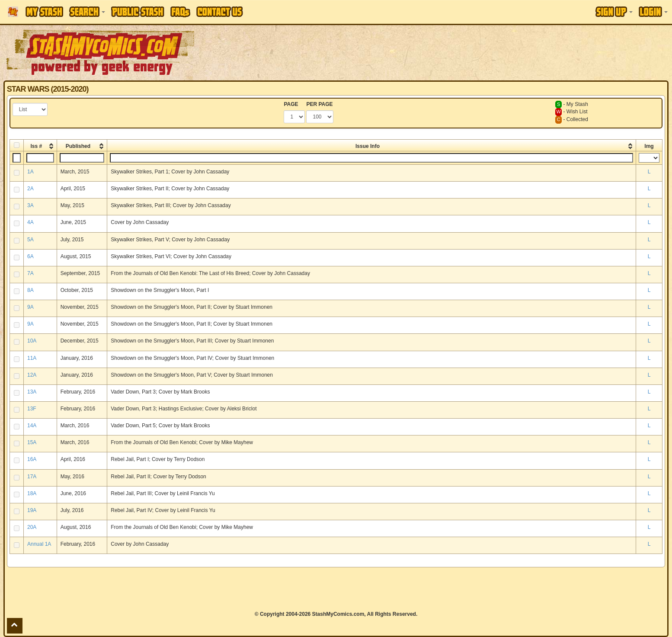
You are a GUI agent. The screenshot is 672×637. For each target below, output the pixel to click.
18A (32, 493)
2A (30, 189)
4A (30, 222)
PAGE (291, 104)
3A (30, 205)
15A (32, 442)
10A (32, 341)
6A (30, 256)
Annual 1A (39, 544)
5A (30, 240)
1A (30, 172)
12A (32, 375)
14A (32, 426)
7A (30, 273)
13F (32, 409)
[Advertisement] (475, 52)
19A (32, 510)
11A (32, 358)
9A (30, 307)
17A (32, 477)
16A (32, 459)
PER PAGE (319, 104)
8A (30, 290)
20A (32, 527)
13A (32, 392)
